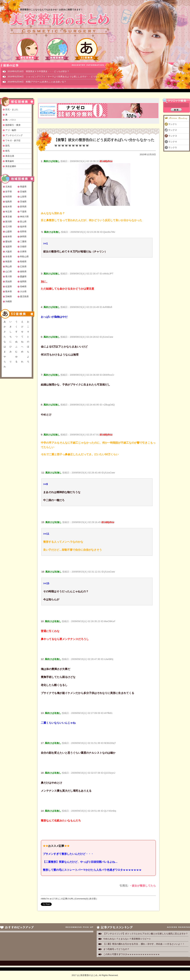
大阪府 (9, 252)
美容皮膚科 (11, 166)
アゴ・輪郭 (11, 130)
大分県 (23, 292)
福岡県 (23, 282)
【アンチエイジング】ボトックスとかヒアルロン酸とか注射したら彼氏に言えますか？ (146, 934)
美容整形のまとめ (60, 23)
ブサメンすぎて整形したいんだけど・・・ (68, 854)
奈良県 (9, 257)
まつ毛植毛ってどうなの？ (116, 949)
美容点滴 (10, 156)
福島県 (9, 202)
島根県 (23, 262)
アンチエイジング (14, 135)
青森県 (23, 187)
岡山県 (9, 267)
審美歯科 (10, 161)
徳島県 (23, 272)
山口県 (9, 272)
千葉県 (23, 212)
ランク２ (173, 130)
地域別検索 (57, 49)
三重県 (23, 242)
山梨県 (9, 232)
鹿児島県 (24, 296)
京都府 (23, 247)
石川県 (9, 227)
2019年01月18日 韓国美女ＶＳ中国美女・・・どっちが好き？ (38, 71)
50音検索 (87, 49)
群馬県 (23, 207)
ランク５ (173, 147)
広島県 (23, 267)
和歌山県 (24, 257)
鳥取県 (9, 262)
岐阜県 (9, 237)
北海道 (9, 187)
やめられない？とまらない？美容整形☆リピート (128, 939)
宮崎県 (9, 296)
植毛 (7, 151)
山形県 (23, 197)
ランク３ (173, 136)
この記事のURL (66, 899)
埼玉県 (9, 212)
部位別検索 (27, 49)
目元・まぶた (12, 109)
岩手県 (9, 192)
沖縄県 (9, 301)
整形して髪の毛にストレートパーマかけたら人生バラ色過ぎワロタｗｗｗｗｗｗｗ (92, 870)
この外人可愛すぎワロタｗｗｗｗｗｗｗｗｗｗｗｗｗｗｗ (131, 954)
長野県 (23, 232)
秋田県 (9, 197)
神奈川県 (24, 217)
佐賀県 (9, 287)
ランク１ (173, 124)
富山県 (23, 222)
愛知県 (9, 242)
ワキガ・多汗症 (13, 140)
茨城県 (23, 202)
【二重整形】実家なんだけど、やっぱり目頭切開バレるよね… (80, 862)
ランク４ (173, 142)
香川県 (9, 277)
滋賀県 (9, 247)
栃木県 (9, 207)
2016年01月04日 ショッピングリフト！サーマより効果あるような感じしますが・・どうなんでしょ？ (58, 77)
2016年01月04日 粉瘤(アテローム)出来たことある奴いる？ (37, 82)
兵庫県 (23, 252)
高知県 (9, 282)
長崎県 (23, 287)
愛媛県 (23, 277)
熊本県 (9, 292)
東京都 (9, 217)
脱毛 (7, 146)
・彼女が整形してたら (142, 886)
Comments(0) (82, 899)
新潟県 (9, 222)
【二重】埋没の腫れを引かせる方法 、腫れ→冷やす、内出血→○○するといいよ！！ (144, 944)
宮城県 (23, 192)
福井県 (23, 227)
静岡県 (23, 237)
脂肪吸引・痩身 (13, 125)
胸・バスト (11, 120)
